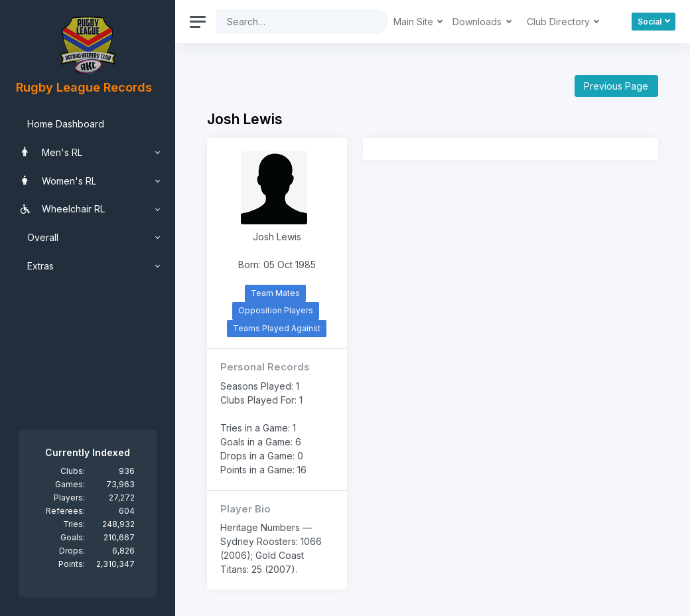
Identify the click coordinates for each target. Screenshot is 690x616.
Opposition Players (276, 310)
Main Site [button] (415, 22)
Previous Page (616, 86)
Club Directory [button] (560, 22)
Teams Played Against (277, 328)
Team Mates (275, 293)
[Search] (292, 22)
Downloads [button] (478, 22)
